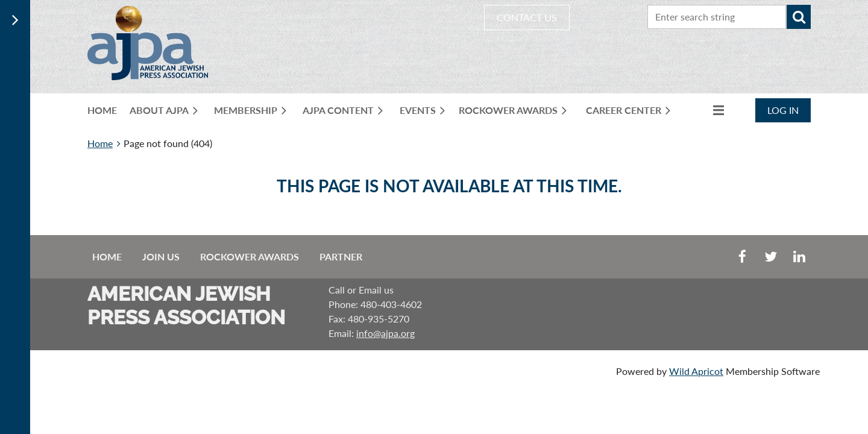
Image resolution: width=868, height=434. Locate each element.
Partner (341, 256)
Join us (161, 256)
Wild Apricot (696, 371)
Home (100, 143)
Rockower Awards (250, 256)
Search (799, 17)
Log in (783, 110)
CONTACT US (527, 17)
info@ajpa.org (385, 333)
